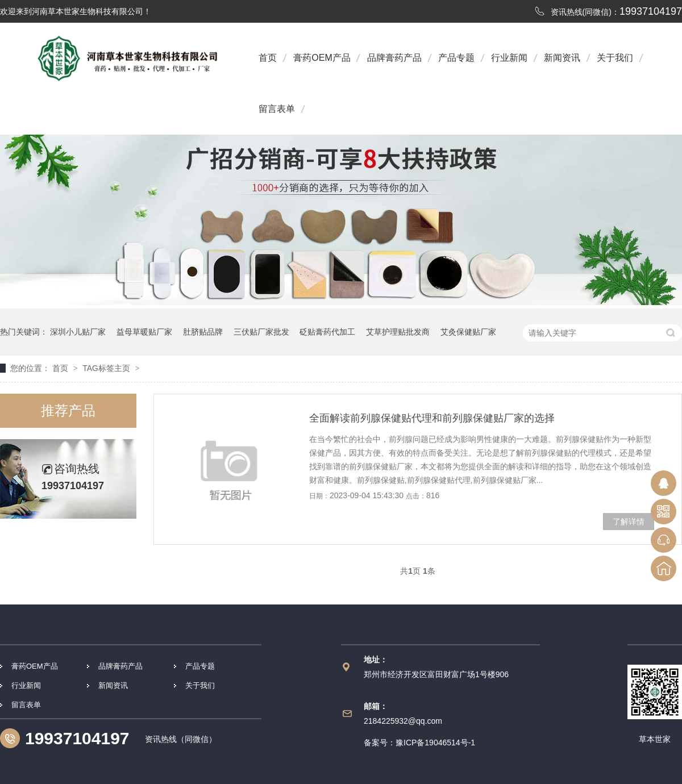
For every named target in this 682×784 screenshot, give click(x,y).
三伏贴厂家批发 (261, 332)
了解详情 (629, 522)
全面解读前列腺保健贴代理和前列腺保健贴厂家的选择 (432, 418)
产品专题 (456, 58)
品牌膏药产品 (394, 58)
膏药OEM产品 (322, 58)
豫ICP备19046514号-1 (435, 743)
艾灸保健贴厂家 (468, 332)
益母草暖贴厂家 (144, 332)
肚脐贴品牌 (203, 332)
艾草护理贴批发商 (398, 332)
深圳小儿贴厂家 (78, 332)
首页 (268, 58)
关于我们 (615, 58)
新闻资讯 (562, 58)
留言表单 (277, 109)
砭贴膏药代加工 (327, 332)
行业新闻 (509, 58)
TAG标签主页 (106, 368)
